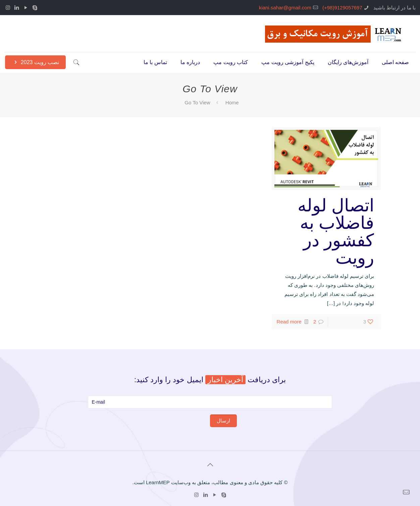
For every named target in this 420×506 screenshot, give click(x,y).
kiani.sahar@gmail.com (285, 8)
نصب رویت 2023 (35, 62)
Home (232, 103)
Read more (289, 322)
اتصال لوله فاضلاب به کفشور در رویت (336, 232)
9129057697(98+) (342, 8)
